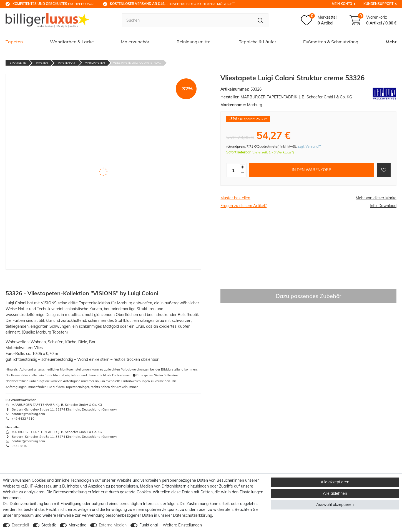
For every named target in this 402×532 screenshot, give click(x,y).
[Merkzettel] (319, 20)
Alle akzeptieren (335, 482)
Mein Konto (342, 4)
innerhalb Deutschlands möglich (172, 4)
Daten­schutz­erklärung (193, 515)
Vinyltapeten (95, 63)
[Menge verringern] (243, 173)
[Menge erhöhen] (243, 167)
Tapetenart (66, 63)
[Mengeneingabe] (233, 170)
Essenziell (20, 525)
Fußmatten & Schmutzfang (331, 42)
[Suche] (260, 20)
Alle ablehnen (335, 493)
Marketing (77, 525)
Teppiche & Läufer (257, 42)
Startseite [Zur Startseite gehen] (18, 63)
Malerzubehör (135, 42)
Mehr (391, 42)
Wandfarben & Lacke (72, 42)
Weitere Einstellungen (182, 525)
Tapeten (14, 42)
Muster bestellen (235, 198)
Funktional (149, 525)
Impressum (24, 515)
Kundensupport (378, 4)
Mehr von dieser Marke (376, 198)
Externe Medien (113, 525)
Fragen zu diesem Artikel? (243, 206)
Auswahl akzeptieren (335, 504)
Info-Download (383, 206)
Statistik (49, 525)
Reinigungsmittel (194, 42)
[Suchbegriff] (187, 20)
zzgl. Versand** (309, 146)
